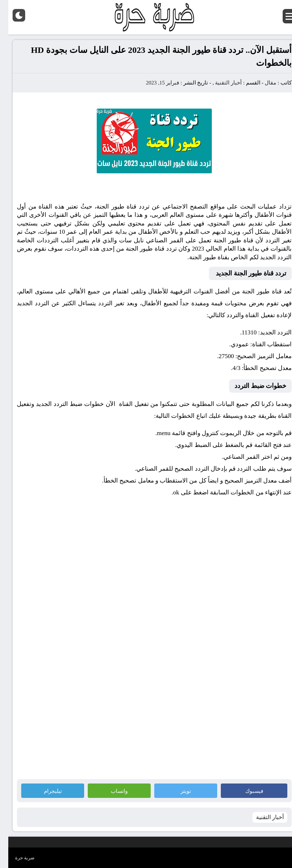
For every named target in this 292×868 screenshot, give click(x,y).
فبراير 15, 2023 (154, 83)
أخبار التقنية (220, 83)
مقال (262, 83)
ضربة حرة (17, 858)
